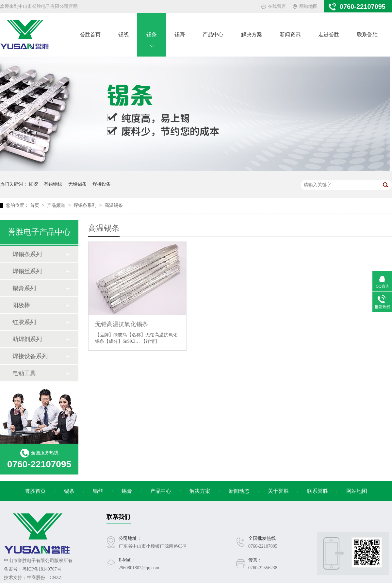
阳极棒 (21, 305)
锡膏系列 (24, 288)
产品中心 (213, 34)
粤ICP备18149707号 (42, 569)
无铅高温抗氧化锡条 (122, 324)
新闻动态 (239, 491)
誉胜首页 (90, 34)
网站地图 (308, 6)
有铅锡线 (53, 184)
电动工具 (24, 373)
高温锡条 (114, 205)
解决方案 (252, 34)
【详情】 (150, 341)
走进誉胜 (329, 34)
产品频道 (57, 205)
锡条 (152, 34)
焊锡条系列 (86, 205)
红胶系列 (24, 322)
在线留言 (277, 6)
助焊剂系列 (27, 339)
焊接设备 (102, 184)
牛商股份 (36, 578)
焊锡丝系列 (27, 271)
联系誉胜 (367, 34)
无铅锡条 (77, 184)
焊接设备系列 (30, 356)
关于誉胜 (278, 491)
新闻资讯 (290, 34)
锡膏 (180, 34)
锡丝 (98, 491)
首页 (35, 205)
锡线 (123, 34)
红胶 (33, 184)
